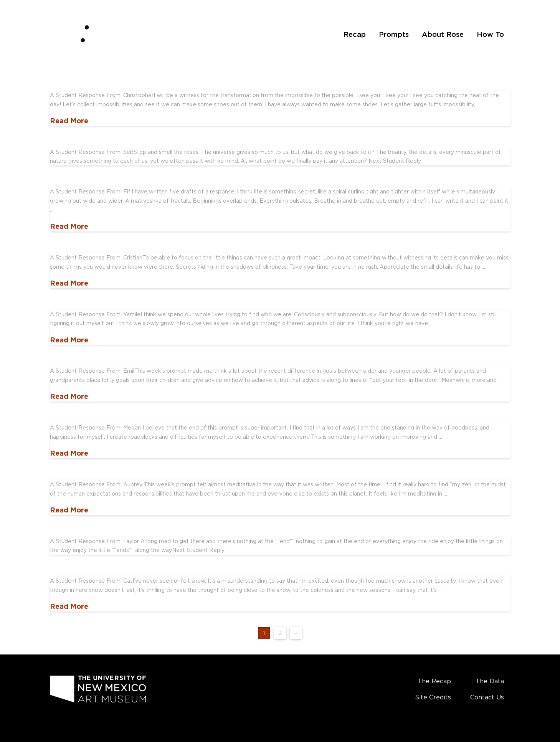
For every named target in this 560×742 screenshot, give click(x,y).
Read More (69, 121)
